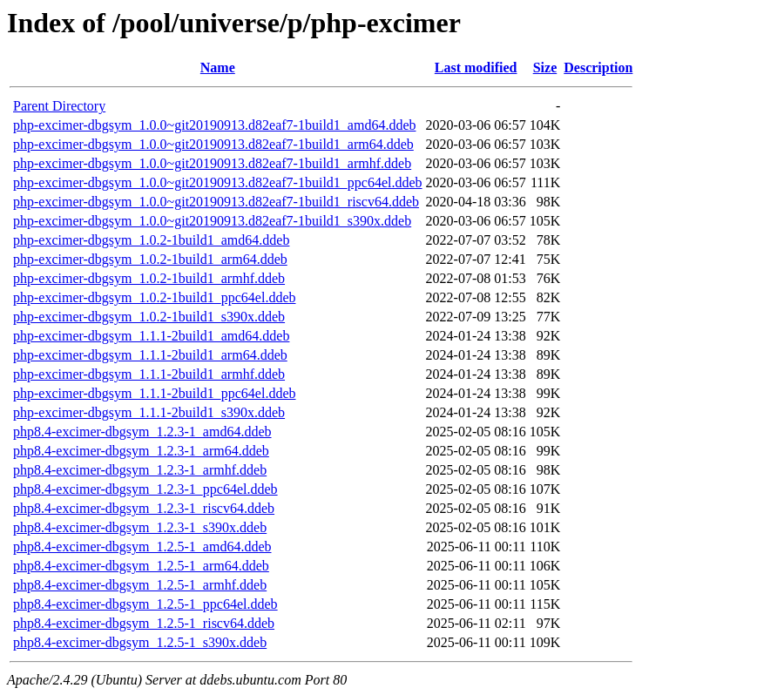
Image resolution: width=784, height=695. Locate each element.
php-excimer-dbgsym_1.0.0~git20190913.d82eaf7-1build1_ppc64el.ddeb (218, 182)
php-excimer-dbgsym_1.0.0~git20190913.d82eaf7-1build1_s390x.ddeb (212, 221)
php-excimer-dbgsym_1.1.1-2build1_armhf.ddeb (149, 374)
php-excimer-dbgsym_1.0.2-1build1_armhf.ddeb (149, 278)
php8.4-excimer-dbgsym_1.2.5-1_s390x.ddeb (140, 642)
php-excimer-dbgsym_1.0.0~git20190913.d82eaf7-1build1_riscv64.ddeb (216, 202)
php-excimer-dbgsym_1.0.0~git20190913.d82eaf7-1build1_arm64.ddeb (213, 144)
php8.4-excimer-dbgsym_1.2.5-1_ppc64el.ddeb (145, 604)
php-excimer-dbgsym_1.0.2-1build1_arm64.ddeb (150, 259)
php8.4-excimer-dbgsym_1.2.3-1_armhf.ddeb (140, 470)
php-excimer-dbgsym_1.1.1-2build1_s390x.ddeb (149, 412)
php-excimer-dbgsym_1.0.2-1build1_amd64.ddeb (151, 240)
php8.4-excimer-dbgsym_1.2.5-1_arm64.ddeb (141, 566)
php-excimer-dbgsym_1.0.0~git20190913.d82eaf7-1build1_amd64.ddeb (214, 125)
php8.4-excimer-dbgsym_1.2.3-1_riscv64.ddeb (144, 508)
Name (218, 67)
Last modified (476, 67)
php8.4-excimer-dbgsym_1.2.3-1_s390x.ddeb (140, 527)
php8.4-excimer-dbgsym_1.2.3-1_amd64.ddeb (142, 432)
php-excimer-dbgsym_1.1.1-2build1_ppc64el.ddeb (155, 393)
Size (545, 67)
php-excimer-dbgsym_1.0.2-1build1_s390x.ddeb (149, 317)
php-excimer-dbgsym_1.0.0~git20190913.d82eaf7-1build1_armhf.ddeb (212, 163)
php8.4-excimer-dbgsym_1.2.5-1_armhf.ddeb (140, 585)
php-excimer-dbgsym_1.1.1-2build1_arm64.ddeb (150, 355)
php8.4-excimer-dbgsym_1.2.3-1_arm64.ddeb (141, 451)
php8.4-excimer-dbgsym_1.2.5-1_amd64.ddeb (142, 547)
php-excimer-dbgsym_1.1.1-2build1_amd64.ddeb (151, 336)
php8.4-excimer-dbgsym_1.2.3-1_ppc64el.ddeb (145, 489)
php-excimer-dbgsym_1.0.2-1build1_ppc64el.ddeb (155, 297)
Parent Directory (59, 106)
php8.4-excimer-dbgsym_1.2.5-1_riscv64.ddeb (144, 623)
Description (598, 67)
